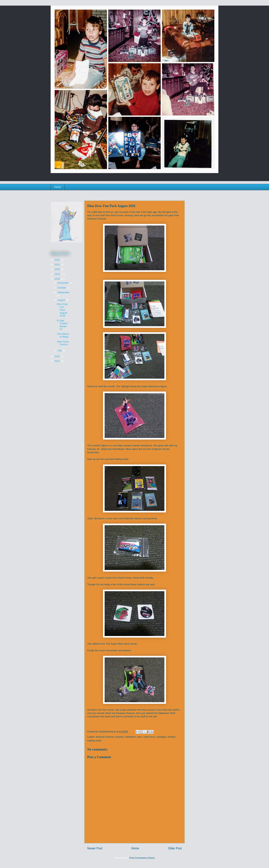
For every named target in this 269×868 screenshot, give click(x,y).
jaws (140, 737)
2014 (58, 361)
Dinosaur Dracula (125, 713)
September (64, 292)
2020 (58, 269)
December (64, 283)
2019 (58, 274)
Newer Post (95, 848)
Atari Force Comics (63, 343)
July (60, 350)
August (62, 300)
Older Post (175, 848)
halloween (130, 737)
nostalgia (161, 737)
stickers (171, 737)
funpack (119, 737)
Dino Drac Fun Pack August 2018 (62, 310)
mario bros (149, 737)
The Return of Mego (63, 335)
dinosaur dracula (105, 737)
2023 (58, 265)
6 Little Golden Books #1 (62, 325)
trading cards (94, 741)
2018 (58, 279)
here (96, 452)
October (62, 288)
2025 (58, 260)
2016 (58, 356)
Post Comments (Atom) (142, 858)
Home (58, 187)
